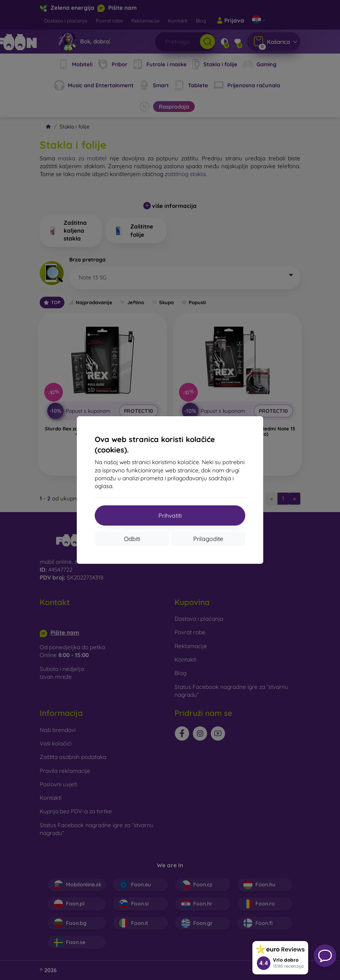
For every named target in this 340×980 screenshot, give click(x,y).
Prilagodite (208, 539)
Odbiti (132, 539)
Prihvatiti (170, 515)
